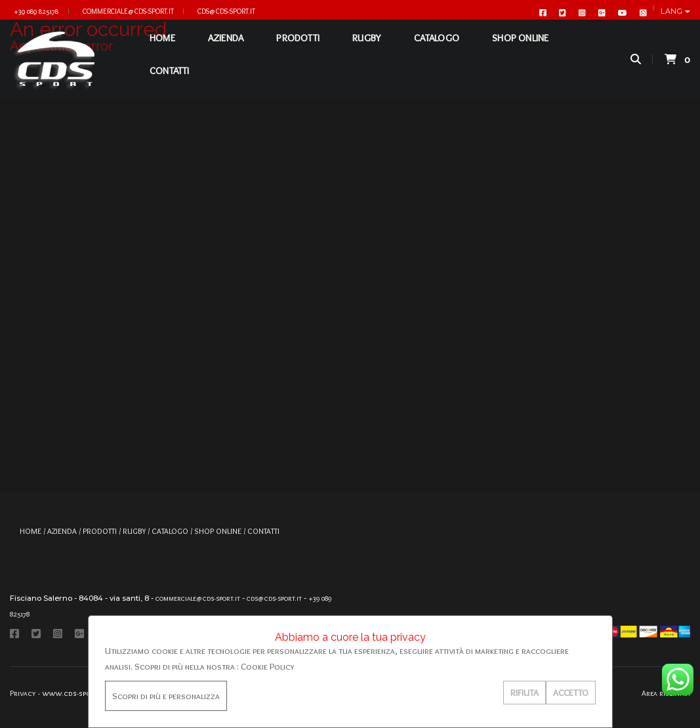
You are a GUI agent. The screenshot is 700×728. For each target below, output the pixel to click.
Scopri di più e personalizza (166, 696)
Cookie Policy (268, 666)
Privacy (23, 693)
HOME (162, 49)
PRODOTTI (298, 49)
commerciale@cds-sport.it (128, 11)
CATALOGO (437, 49)
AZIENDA (226, 49)
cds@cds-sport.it (226, 11)
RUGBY (367, 49)
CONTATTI (170, 82)
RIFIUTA (525, 693)
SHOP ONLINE (520, 49)
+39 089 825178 (36, 11)
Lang (673, 11)
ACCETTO (571, 693)
